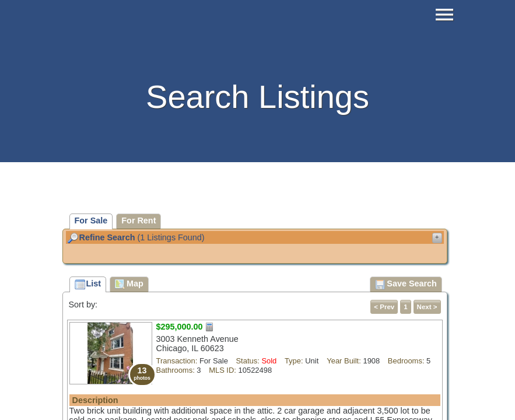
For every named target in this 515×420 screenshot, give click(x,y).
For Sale (91, 220)
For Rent (139, 220)
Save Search (406, 285)
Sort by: (83, 304)
